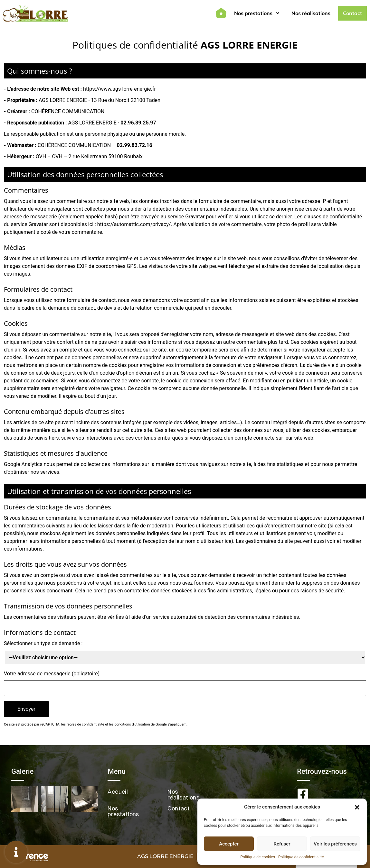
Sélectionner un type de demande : (43, 643)
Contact (352, 13)
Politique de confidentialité (301, 857)
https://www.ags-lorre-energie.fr (119, 89)
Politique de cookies (258, 857)
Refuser (282, 844)
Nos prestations (257, 13)
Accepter (229, 844)
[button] (357, 807)
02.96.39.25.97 (138, 123)
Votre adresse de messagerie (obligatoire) (52, 674)
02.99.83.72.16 (135, 145)
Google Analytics (23, 464)
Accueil (118, 792)
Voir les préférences (335, 844)
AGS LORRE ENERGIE (165, 856)
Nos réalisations (311, 13)
